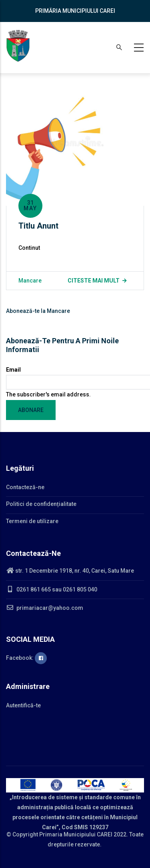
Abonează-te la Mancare (38, 311)
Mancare (30, 281)
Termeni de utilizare (32, 521)
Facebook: (26, 658)
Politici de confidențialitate (41, 504)
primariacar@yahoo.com (45, 608)
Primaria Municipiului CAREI (76, 834)
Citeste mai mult (94, 281)
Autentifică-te (23, 705)
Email (13, 370)
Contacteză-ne (25, 487)
